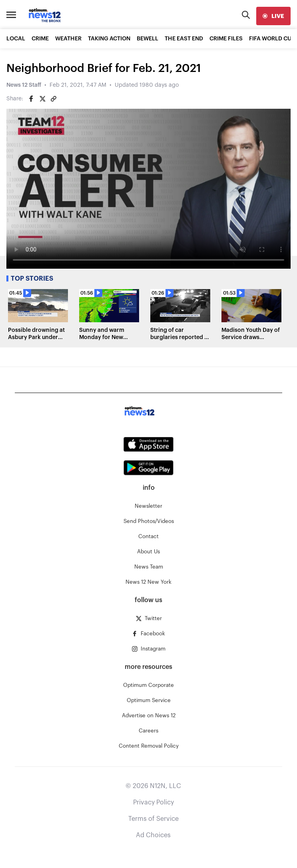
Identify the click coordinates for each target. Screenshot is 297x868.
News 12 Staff (24, 85)
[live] (273, 16)
